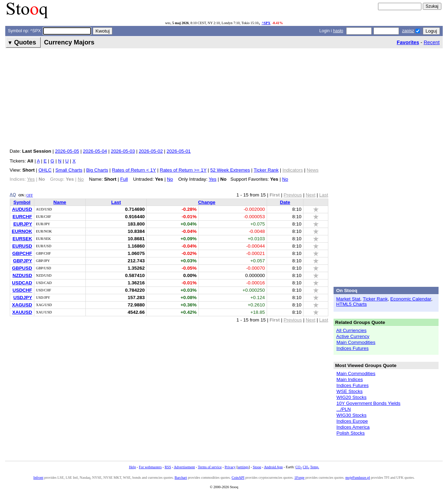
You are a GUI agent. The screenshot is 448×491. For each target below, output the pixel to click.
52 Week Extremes (230, 170)
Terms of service (210, 467)
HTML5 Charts (352, 304)
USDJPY (23, 298)
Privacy (230, 467)
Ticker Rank (266, 170)
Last (116, 202)
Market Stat (348, 299)
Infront (38, 478)
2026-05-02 (151, 151)
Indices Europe (352, 421)
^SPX (266, 23)
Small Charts (69, 170)
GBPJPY (23, 261)
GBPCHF (22, 253)
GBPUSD (22, 268)
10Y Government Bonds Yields (368, 403)
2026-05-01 (179, 151)
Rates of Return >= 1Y (183, 170)
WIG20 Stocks (351, 397)
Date (285, 202)
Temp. (315, 467)
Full (124, 179)
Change (207, 202)
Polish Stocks (351, 433)
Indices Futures (352, 348)
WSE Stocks (349, 391)
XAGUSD (22, 305)
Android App (273, 467)
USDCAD (22, 283)
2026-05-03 (123, 151)
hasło (338, 31)
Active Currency (353, 336)
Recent (432, 42)
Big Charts (97, 170)
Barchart (181, 478)
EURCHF (22, 217)
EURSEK (22, 239)
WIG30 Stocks (351, 415)
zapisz (408, 31)
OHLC (45, 170)
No (170, 179)
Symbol (22, 202)
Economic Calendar (411, 299)
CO (299, 467)
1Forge (299, 478)
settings (243, 467)
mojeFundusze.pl (358, 478)
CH (306, 467)
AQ (13, 195)
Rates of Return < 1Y (134, 170)
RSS (168, 467)
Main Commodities (356, 342)
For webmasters (150, 467)
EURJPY (23, 224)
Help (132, 467)
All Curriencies (352, 330)
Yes (212, 179)
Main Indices (349, 379)
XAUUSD (22, 312)
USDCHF (22, 290)
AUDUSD (22, 209)
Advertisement (184, 467)
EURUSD (22, 246)
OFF (30, 195)
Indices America (353, 427)
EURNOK (22, 231)
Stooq (257, 467)
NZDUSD (22, 275)
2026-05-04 (95, 151)
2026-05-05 (67, 151)
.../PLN (344, 409)
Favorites (408, 42)
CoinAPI (238, 478)
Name (60, 202)
